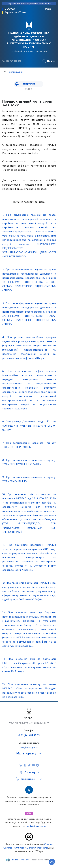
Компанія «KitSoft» (21, 860)
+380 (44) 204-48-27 (29, 735)
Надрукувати (30, 84)
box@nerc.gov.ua (29, 748)
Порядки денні (15, 72)
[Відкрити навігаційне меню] (54, 9)
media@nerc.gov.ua (36, 826)
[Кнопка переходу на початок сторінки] (52, 862)
